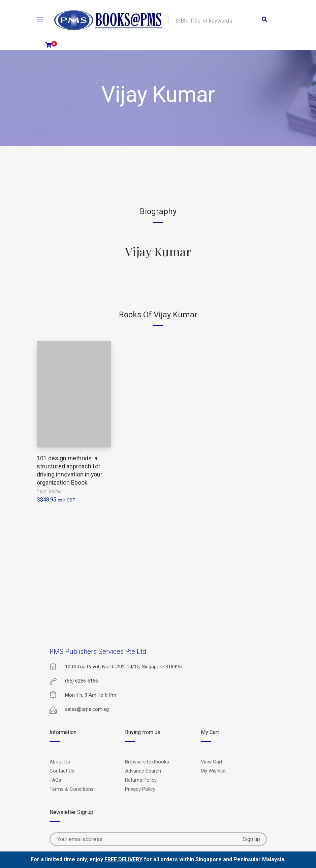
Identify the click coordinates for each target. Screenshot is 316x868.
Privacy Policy (140, 789)
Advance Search (143, 771)
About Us (60, 762)
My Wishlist (213, 771)
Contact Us (62, 771)
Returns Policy (141, 780)
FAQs (55, 780)
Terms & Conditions (72, 789)
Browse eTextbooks (147, 762)
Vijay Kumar (158, 251)
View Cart (212, 762)
